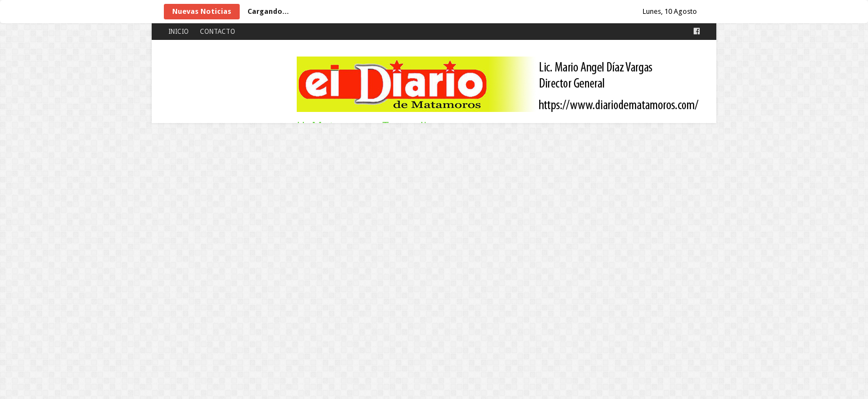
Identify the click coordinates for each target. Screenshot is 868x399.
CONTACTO (218, 32)
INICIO (179, 32)
